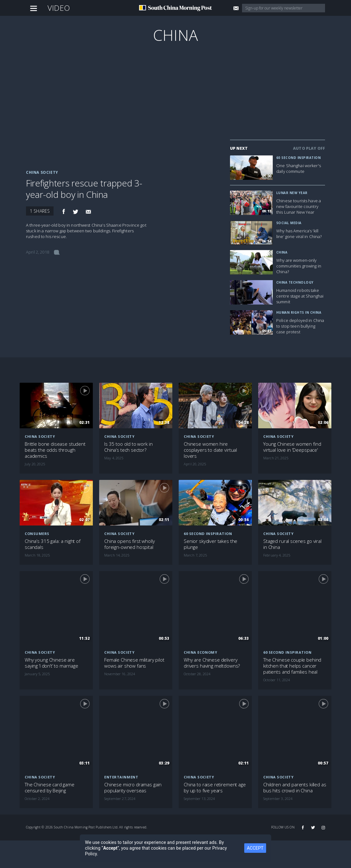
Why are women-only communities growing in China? (299, 266)
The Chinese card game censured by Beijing (50, 788)
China (175, 35)
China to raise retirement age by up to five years (215, 788)
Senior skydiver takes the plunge (211, 544)
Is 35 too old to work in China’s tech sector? (128, 447)
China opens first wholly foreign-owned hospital (129, 544)
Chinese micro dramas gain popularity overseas (133, 788)
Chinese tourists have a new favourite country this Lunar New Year (299, 206)
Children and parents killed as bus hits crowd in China (295, 788)
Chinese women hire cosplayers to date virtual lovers (210, 450)
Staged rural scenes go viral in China (292, 544)
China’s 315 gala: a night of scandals (53, 544)
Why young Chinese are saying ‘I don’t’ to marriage (51, 663)
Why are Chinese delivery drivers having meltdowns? (212, 663)
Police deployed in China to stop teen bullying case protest (300, 326)
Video (59, 8)
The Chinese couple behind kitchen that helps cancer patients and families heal (292, 666)
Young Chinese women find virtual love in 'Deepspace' (292, 447)
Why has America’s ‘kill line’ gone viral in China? (299, 234)
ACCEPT (255, 848)
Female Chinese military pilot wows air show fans (134, 663)
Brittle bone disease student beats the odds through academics (55, 450)
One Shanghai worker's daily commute (299, 168)
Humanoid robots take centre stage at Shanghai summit (300, 296)
